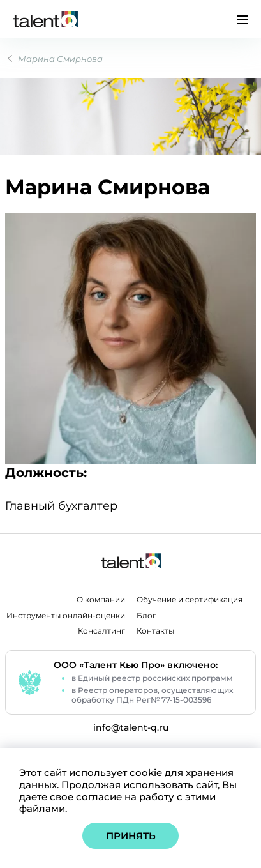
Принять (131, 836)
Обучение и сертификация (190, 600)
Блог (146, 616)
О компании (101, 600)
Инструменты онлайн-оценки (66, 616)
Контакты (155, 631)
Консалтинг (101, 631)
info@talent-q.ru (131, 728)
